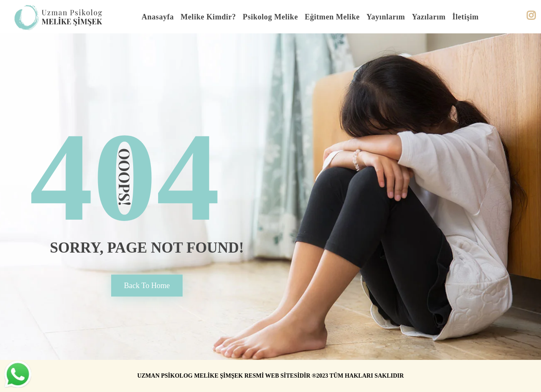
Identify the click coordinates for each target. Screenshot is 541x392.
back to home (147, 286)
